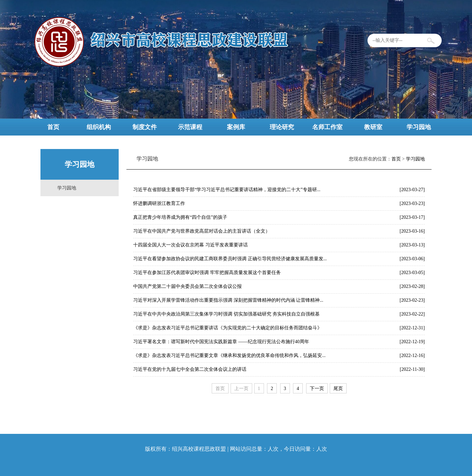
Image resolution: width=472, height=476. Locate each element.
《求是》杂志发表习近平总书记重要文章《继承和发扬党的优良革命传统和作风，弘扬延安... (229, 355)
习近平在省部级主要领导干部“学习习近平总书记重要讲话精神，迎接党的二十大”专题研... (227, 190)
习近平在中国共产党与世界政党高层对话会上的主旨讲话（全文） (202, 231)
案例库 (236, 127)
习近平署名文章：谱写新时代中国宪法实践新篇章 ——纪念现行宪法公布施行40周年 (221, 342)
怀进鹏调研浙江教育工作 (159, 203)
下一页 (317, 389)
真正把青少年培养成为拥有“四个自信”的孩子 (180, 217)
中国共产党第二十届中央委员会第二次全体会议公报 (187, 286)
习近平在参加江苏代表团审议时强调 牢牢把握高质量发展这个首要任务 (207, 273)
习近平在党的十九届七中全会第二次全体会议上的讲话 (190, 369)
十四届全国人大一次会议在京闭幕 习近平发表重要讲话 (190, 245)
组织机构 (99, 127)
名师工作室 (327, 127)
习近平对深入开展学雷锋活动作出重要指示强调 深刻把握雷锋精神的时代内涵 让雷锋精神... (228, 300)
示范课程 (190, 127)
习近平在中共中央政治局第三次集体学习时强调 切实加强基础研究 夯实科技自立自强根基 (226, 314)
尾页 (338, 389)
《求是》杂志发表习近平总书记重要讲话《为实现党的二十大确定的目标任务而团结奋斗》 (228, 328)
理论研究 (282, 127)
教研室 (373, 127)
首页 (53, 127)
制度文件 (145, 127)
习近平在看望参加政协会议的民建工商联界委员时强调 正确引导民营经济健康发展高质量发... (230, 259)
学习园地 (419, 127)
